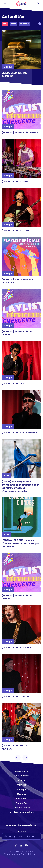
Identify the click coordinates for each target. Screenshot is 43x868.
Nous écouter (21, 771)
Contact (21, 785)
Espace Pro (22, 803)
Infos (14, 24)
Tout (5, 24)
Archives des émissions (22, 812)
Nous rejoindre (21, 776)
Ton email (21, 831)
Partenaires (22, 799)
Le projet (22, 780)
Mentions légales (22, 808)
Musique (24, 24)
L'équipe (21, 789)
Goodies (22, 794)
